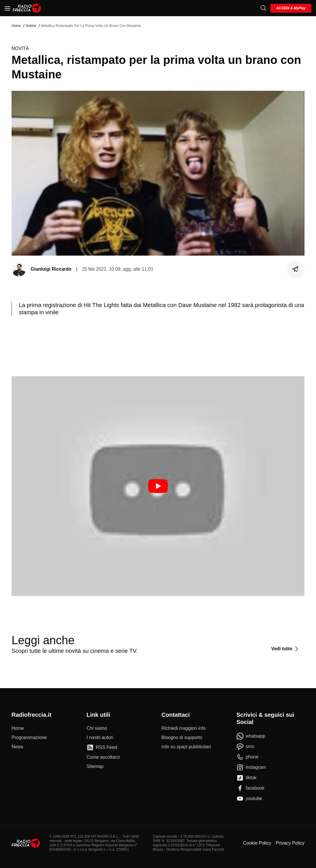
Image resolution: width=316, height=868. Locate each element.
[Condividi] (295, 269)
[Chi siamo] (97, 728)
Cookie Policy (257, 843)
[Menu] (8, 8)
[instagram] (251, 767)
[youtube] (249, 799)
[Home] (27, 8)
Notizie (31, 26)
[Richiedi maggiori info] (184, 728)
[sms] (245, 747)
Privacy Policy (290, 843)
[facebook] (251, 788)
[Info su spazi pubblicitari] (186, 747)
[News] (17, 747)
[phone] (248, 757)
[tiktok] (247, 778)
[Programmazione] (29, 738)
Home (16, 26)
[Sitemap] (95, 767)
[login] (291, 8)
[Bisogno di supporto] (182, 738)
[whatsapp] (251, 736)
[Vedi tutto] (286, 649)
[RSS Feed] (102, 747)
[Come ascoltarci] (103, 757)
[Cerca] (263, 8)
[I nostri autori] (100, 738)
